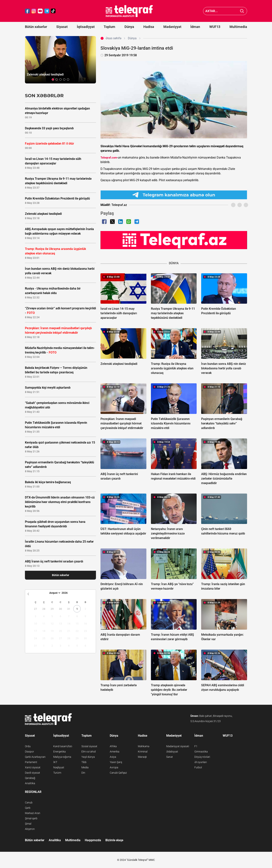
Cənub (29, 803)
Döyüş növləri (202, 757)
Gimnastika (201, 752)
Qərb (28, 808)
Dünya (129, 27)
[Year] (67, 593)
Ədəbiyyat (172, 752)
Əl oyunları (201, 762)
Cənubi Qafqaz (118, 773)
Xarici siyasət (33, 767)
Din (83, 773)
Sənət (170, 757)
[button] (53, 79)
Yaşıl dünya (88, 757)
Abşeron (30, 829)
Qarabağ (30, 778)
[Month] (54, 593)
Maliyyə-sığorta (62, 757)
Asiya (113, 757)
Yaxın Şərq (116, 762)
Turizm (57, 773)
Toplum (109, 27)
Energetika (59, 752)
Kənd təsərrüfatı (63, 746)
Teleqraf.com (109, 158)
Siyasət (62, 27)
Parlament (31, 762)
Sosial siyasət (89, 746)
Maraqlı (142, 757)
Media (85, 767)
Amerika (115, 752)
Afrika (113, 746)
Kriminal (143, 752)
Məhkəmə (144, 746)
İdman (195, 27)
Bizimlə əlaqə (114, 840)
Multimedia (238, 27)
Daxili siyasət (32, 773)
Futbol (198, 767)
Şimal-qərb (31, 818)
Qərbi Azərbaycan (35, 757)
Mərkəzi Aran (33, 813)
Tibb (84, 762)
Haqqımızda (93, 840)
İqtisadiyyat (86, 27)
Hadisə (149, 27)
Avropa (114, 767)
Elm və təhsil (89, 752)
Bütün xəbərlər (36, 27)
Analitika (30, 783)
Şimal (28, 824)
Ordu (28, 746)
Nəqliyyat (59, 767)
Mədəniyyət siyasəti (178, 746)
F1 (196, 746)
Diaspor (29, 752)
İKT (55, 762)
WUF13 (215, 27)
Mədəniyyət (172, 27)
